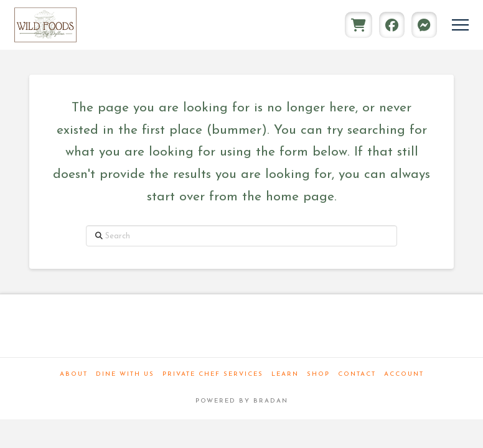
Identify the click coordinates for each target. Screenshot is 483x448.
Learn (285, 374)
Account (404, 374)
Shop (318, 374)
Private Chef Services (213, 374)
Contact (357, 374)
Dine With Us (125, 374)
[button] (460, 25)
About (74, 374)
